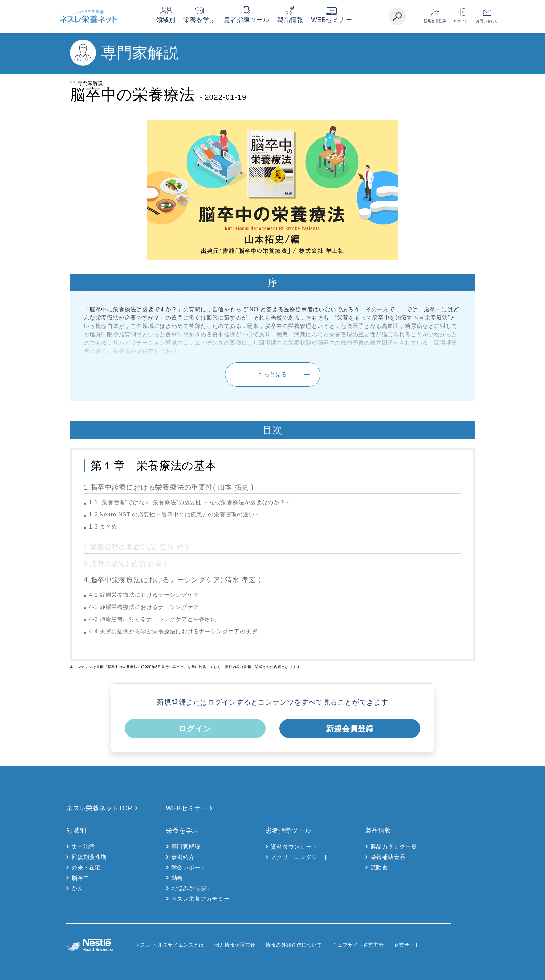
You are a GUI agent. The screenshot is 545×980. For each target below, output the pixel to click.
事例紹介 (183, 857)
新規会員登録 (435, 21)
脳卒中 (80, 878)
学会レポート (189, 867)
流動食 (379, 867)
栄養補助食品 (388, 857)
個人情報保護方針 (235, 945)
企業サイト (407, 945)
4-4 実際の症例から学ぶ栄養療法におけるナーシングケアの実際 (173, 631)
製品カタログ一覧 (394, 847)
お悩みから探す (192, 888)
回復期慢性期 (89, 857)
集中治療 (83, 847)
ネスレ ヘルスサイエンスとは (170, 945)
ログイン (461, 21)
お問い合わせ (487, 21)
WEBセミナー (341, 20)
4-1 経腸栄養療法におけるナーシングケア (144, 595)
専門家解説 (90, 83)
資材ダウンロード (294, 847)
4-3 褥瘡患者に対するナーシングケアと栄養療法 (153, 619)
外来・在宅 (86, 867)
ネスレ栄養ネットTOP (99, 808)
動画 (177, 878)
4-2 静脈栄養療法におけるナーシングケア (144, 607)
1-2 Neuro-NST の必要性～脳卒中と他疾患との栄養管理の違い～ (175, 515)
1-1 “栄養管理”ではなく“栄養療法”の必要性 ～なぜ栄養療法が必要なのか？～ (190, 502)
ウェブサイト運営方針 (358, 945)
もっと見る (272, 374)
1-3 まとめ (103, 527)
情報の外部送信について (294, 945)
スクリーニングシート (300, 857)
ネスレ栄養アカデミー (201, 899)
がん (78, 888)
